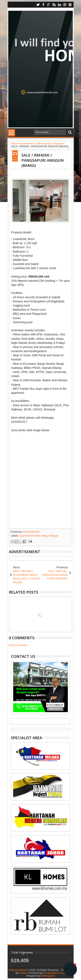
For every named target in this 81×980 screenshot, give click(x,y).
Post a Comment (18, 645)
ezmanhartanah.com (54, 973)
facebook (43, 5)
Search (70, 132)
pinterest (70, 5)
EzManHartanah (18, 970)
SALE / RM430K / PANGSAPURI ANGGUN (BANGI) (43, 160)
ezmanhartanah (31, 532)
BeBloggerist (48, 976)
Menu (11, 133)
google (49, 5)
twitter (38, 5)
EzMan (23, 973)
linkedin (59, 5)
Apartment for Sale (29, 536)
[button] (70, 969)
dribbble (65, 5)
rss (54, 5)
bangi (44, 536)
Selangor (54, 536)
